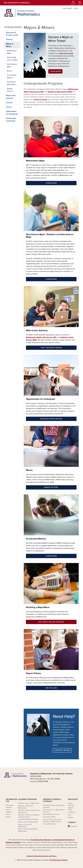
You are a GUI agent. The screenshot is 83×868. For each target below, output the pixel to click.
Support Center (62, 750)
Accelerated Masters (36, 539)
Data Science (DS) (37, 92)
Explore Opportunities (51, 419)
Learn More (55, 71)
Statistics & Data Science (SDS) (60, 92)
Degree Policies (34, 673)
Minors (29, 470)
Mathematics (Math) (34, 337)
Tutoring (9, 39)
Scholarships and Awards (11, 120)
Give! (76, 8)
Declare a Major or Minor (51, 622)
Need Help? (67, 8)
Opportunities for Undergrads (41, 399)
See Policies (51, 688)
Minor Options (51, 487)
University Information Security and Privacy (42, 856)
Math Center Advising (37, 331)
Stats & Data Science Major (12, 59)
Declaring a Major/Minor (38, 607)
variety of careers (41, 99)
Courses (9, 103)
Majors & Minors (10, 45)
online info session (66, 53)
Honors (9, 107)
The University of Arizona (59, 860)
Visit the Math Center (51, 348)
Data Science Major (12, 65)
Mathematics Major (35, 161)
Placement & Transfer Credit (12, 34)
